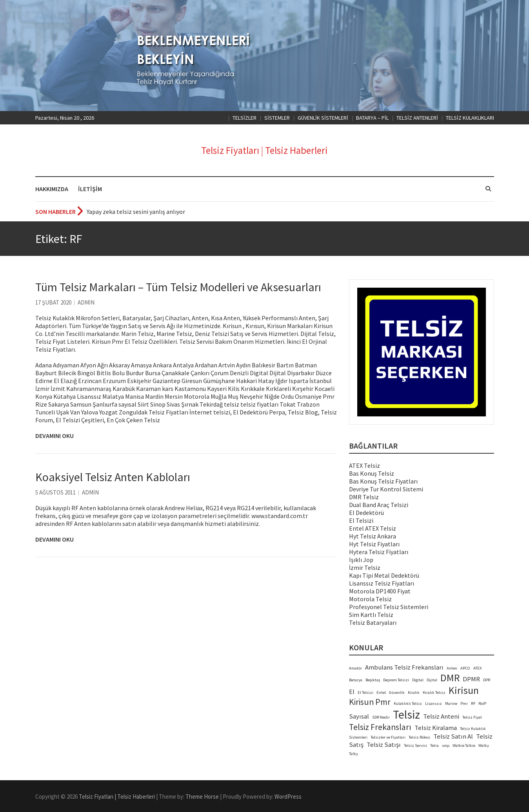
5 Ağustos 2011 (55, 492)
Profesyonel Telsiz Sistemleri (389, 607)
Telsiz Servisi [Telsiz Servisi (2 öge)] (415, 745)
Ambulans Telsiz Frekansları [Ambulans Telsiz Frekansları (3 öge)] (404, 667)
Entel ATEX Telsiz (373, 528)
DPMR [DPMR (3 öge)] (471, 679)
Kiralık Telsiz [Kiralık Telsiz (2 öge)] (434, 692)
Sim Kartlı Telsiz (371, 615)
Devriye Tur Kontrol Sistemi (386, 489)
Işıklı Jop (361, 560)
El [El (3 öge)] (352, 692)
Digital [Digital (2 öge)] (418, 680)
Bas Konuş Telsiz (372, 473)
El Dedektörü (366, 513)
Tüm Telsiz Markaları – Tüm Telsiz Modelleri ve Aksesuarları (178, 287)
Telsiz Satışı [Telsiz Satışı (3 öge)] (384, 745)
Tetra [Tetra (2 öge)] (434, 745)
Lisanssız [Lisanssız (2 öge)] (434, 703)
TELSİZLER (245, 118)
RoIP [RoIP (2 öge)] (482, 703)
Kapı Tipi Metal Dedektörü (384, 575)
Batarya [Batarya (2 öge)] (356, 680)
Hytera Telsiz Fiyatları (379, 552)
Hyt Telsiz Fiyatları (374, 544)
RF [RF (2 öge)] (473, 703)
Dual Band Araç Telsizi (379, 505)
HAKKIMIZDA (52, 189)
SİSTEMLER (277, 118)
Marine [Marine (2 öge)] (451, 703)
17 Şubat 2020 (53, 302)
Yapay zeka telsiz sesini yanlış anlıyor (136, 212)
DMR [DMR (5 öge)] (450, 678)
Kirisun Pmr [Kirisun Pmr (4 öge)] (370, 702)
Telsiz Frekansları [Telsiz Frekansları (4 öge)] (380, 727)
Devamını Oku (55, 436)
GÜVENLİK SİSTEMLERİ (323, 118)
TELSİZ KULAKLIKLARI (470, 118)
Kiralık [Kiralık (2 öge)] (414, 692)
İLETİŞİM (90, 189)
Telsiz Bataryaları (373, 622)
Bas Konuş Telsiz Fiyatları (383, 481)
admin (86, 302)
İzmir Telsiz (365, 567)
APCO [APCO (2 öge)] (465, 668)
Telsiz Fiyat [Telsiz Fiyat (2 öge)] (472, 717)
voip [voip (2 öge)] (446, 745)
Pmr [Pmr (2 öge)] (464, 703)
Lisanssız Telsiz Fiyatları (382, 583)
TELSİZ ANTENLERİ (417, 118)
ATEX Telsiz (364, 465)
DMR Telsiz (364, 497)
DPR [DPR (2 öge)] (487, 680)
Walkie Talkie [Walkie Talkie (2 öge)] (464, 745)
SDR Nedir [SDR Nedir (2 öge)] (381, 717)
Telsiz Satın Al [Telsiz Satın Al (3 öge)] (453, 736)
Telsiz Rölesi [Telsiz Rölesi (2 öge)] (419, 737)
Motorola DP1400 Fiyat (380, 591)
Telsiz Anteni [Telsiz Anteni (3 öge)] (441, 716)
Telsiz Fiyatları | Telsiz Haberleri (264, 150)
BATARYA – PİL (372, 118)
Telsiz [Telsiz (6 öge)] (406, 714)
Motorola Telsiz (370, 599)
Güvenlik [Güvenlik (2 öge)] (397, 692)
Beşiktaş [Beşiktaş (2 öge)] (373, 680)
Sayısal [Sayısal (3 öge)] (359, 716)
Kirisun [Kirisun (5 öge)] (464, 690)
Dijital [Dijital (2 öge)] (432, 680)
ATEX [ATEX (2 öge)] (477, 668)
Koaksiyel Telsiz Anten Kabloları (113, 477)
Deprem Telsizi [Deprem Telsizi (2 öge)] (396, 680)
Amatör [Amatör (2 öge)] (355, 668)
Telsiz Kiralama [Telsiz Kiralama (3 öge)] (436, 728)
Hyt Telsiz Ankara (373, 536)
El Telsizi (361, 520)
